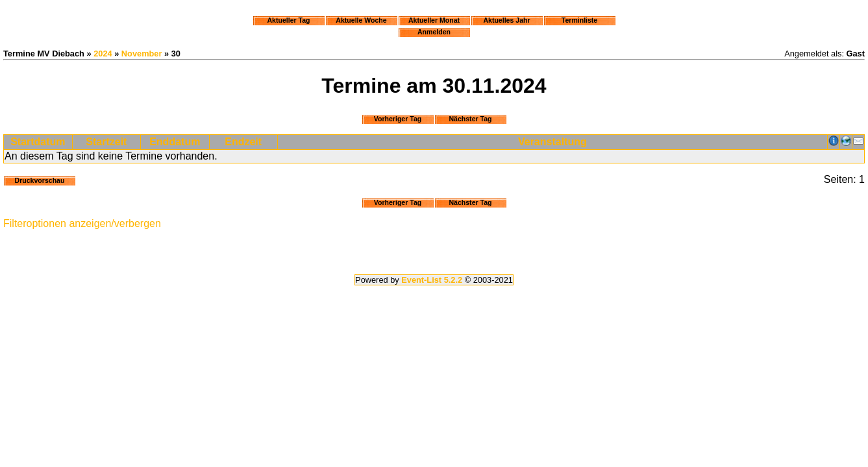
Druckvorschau (40, 180)
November (142, 54)
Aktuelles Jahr (506, 20)
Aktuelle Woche (361, 20)
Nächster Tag (470, 119)
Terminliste (579, 20)
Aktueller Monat (434, 20)
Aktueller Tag (288, 20)
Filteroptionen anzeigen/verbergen (82, 223)
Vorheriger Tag (398, 119)
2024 (103, 54)
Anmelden (434, 32)
